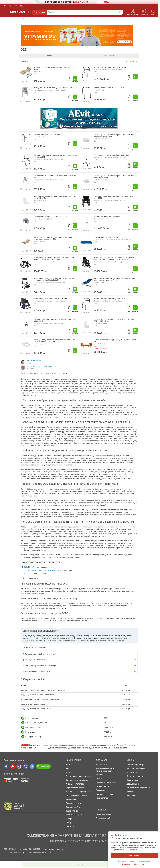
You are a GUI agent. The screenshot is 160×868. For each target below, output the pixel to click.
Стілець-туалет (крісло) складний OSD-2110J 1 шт (53, 88)
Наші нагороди (72, 799)
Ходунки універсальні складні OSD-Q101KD (110, 67)
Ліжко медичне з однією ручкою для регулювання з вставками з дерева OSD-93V (53, 238)
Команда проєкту (73, 803)
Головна (24, 19)
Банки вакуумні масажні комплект (107, 217)
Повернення (101, 790)
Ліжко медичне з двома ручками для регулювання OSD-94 (115, 341)
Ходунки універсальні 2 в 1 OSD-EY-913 (109, 88)
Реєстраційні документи (76, 795)
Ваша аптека (144, 14)
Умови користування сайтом (78, 776)
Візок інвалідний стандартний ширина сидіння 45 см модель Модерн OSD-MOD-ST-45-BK (54, 259)
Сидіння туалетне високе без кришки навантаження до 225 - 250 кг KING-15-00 (115, 136)
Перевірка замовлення (106, 782)
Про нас (69, 772)
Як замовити (102, 765)
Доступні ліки (132, 772)
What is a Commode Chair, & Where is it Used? (40, 570)
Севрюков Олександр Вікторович (40, 366)
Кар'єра (69, 823)
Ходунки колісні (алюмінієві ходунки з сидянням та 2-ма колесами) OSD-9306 (55, 156)
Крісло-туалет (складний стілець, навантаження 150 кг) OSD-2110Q (55, 177)
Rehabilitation (29, 573)
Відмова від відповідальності (53, 849)
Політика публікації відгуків (78, 792)
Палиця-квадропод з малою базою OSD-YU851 (112, 155)
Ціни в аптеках (109, 56)
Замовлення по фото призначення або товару (107, 770)
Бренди (32, 19)
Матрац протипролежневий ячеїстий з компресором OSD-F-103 (54, 68)
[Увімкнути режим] (18, 6)
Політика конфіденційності (77, 780)
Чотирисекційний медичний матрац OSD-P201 (112, 237)
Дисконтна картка (135, 776)
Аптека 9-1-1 (19, 12)
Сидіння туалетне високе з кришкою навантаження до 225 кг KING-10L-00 (55, 197)
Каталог (40, 12)
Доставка (100, 775)
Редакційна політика (75, 784)
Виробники (131, 795)
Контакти (70, 826)
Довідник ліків (133, 784)
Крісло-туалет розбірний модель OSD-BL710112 (52, 217)
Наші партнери (72, 811)
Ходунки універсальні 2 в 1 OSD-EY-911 (48, 135)
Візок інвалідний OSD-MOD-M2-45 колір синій (51, 299)
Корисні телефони (104, 798)
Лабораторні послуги (136, 768)
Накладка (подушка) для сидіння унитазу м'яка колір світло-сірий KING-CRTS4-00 (54, 341)
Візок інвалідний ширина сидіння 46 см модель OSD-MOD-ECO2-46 (114, 197)
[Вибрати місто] (7, 6)
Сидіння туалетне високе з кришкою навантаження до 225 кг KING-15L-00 (115, 320)
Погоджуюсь (158, 834)
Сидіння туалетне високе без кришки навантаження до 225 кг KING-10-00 (115, 177)
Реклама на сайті (104, 818)
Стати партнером (104, 814)
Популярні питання (104, 794)
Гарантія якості (103, 786)
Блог (68, 768)
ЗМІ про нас (71, 819)
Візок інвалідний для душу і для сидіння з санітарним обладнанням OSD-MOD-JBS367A (54, 279)
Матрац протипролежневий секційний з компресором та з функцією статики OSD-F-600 (116, 279)
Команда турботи (73, 807)
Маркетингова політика (76, 788)
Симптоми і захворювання (138, 788)
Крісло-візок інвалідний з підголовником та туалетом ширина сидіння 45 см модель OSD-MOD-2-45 (114, 259)
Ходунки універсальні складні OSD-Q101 (109, 299)
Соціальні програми (74, 815)
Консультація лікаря (133, 14)
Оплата (99, 779)
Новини (69, 765)
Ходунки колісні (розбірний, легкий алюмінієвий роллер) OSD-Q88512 (55, 320)
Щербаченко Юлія (34, 360)
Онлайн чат (43, 766)
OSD (25, 567)
